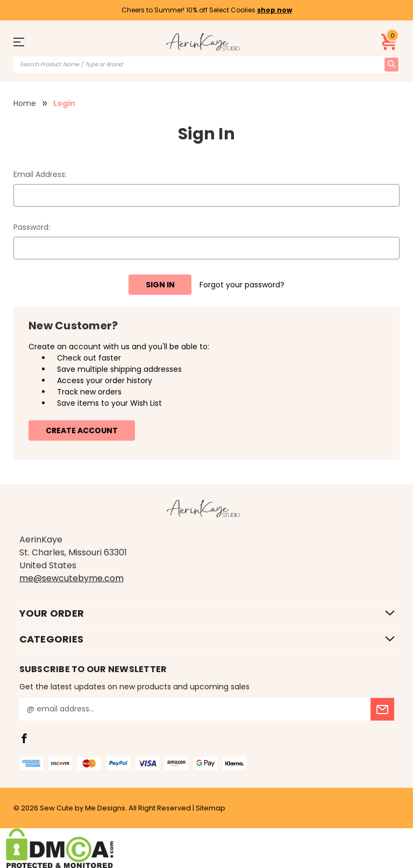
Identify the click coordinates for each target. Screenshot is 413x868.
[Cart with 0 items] (389, 42)
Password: (32, 227)
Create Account (82, 431)
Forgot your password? (242, 285)
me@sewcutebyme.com (72, 578)
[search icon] (391, 65)
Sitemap (211, 808)
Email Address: (40, 174)
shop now (275, 10)
